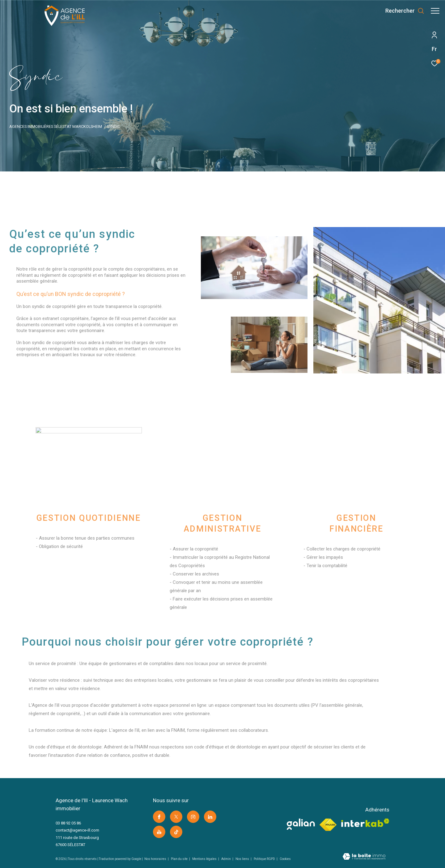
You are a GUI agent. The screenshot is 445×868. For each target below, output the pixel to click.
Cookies (285, 859)
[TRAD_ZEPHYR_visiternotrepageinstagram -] (193, 817)
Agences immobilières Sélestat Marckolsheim (56, 126)
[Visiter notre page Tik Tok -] (176, 832)
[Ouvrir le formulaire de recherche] (402, 11)
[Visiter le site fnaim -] (328, 825)
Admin (226, 859)
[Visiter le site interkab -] (365, 823)
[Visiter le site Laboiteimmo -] (364, 857)
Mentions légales (205, 859)
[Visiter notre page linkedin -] (210, 817)
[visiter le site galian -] (301, 824)
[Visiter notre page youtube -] (159, 832)
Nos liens (243, 859)
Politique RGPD (264, 859)
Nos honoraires (156, 859)
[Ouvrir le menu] (435, 11)
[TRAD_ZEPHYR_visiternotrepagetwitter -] (176, 817)
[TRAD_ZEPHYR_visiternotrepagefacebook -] (159, 817)
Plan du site (180, 859)
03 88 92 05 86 (68, 823)
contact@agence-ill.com (77, 830)
